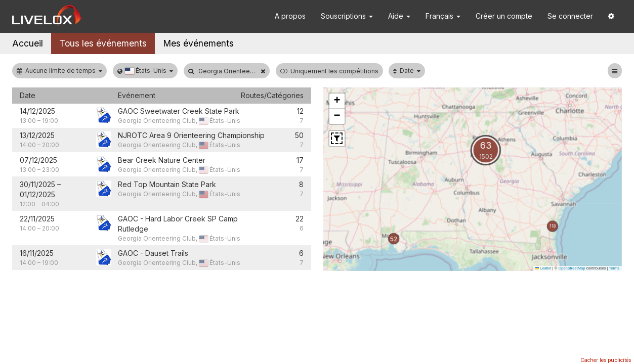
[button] (611, 16)
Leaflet (543, 268)
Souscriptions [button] (347, 16)
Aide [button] (399, 16)
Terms (614, 268)
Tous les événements (103, 43)
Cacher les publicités (606, 360)
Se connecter (570, 16)
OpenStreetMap (572, 268)
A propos (290, 16)
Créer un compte (504, 16)
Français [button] (443, 16)
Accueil (28, 43)
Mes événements (198, 43)
